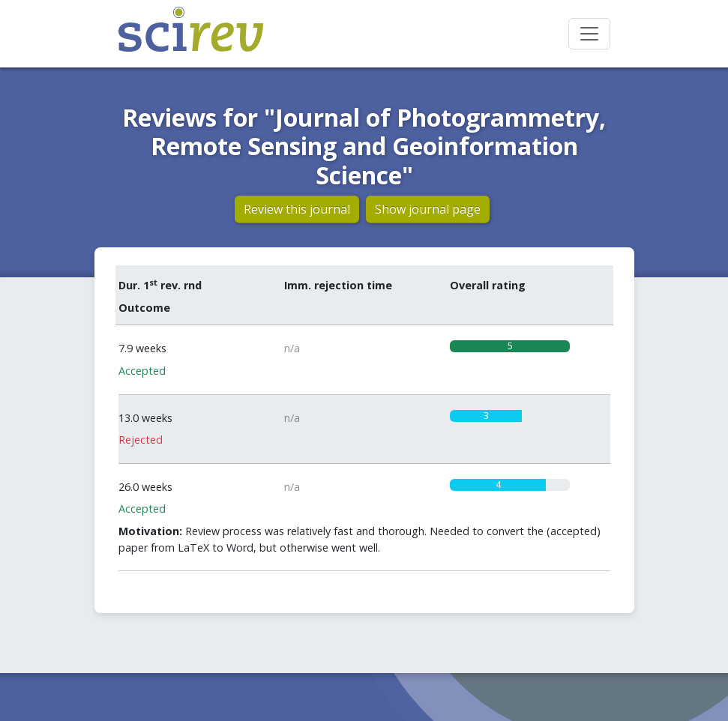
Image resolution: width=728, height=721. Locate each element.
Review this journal (297, 209)
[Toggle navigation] (589, 34)
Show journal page (428, 209)
